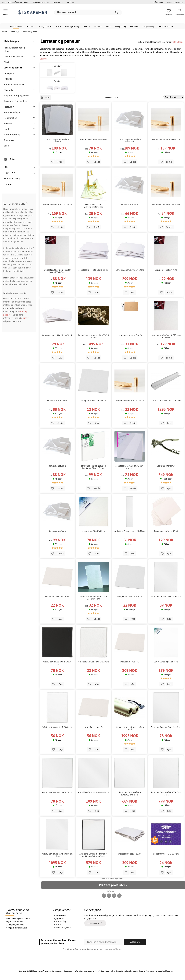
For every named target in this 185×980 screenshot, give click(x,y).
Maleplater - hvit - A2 (130, 662)
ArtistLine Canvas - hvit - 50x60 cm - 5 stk (166, 793)
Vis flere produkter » (113, 885)
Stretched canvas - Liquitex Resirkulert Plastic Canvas (93, 467)
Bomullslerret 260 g (130, 205)
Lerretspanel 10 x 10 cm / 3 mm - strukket (130, 467)
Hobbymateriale (45, 26)
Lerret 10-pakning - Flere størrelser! (130, 141)
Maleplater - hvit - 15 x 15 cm (93, 401)
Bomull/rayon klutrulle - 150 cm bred (130, 728)
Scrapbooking (148, 26)
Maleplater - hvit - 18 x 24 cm (57, 596)
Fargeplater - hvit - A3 (94, 727)
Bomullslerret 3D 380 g (57, 401)
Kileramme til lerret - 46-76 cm (93, 139)
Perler (108, 26)
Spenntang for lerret (166, 466)
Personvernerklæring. (113, 949)
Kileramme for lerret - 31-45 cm (166, 205)
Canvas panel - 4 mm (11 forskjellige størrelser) (94, 206)
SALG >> (70, 2)
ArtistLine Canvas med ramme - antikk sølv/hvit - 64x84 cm (94, 855)
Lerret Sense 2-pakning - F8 (166, 662)
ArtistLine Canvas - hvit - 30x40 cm (166, 596)
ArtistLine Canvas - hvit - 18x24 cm (57, 727)
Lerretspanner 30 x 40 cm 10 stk (130, 270)
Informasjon (158, 2)
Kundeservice (60, 915)
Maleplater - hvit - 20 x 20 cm (130, 596)
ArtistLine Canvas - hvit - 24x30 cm (166, 727)
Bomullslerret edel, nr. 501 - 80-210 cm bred (93, 336)
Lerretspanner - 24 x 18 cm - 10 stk (93, 270)
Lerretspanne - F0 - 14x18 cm (166, 854)
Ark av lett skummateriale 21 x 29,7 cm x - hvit (93, 598)
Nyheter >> (58, 2)
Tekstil (59, 26)
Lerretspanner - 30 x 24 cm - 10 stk (57, 335)
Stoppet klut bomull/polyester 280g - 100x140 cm (57, 271)
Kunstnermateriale (165, 26)
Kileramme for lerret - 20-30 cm (130, 401)
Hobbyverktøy (120, 26)
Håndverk (30, 26)
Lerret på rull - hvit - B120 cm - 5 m (166, 401)
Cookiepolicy (60, 921)
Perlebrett (134, 26)
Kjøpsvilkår (59, 918)
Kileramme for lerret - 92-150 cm (57, 205)
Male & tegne (177, 42)
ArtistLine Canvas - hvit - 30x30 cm (57, 792)
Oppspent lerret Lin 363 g (166, 270)
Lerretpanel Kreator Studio (130, 335)
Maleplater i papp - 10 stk (130, 854)
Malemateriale (16, 26)
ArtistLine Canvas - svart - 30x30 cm (57, 663)
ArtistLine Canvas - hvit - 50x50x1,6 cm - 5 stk (130, 793)
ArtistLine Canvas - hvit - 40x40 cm (93, 792)
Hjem (5, 32)
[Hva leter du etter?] (88, 12)
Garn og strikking (72, 26)
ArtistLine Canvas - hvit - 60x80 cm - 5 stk (57, 855)
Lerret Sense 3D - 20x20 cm (93, 531)
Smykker (98, 26)
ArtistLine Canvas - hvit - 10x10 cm (93, 662)
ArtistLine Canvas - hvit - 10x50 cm (130, 531)
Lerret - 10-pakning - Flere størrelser (57, 141)
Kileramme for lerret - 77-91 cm (166, 139)
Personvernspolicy (63, 927)
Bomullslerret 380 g (57, 466)
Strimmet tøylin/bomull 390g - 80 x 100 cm (166, 336)
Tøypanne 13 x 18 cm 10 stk (166, 531)
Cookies (58, 924)
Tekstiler (87, 26)
